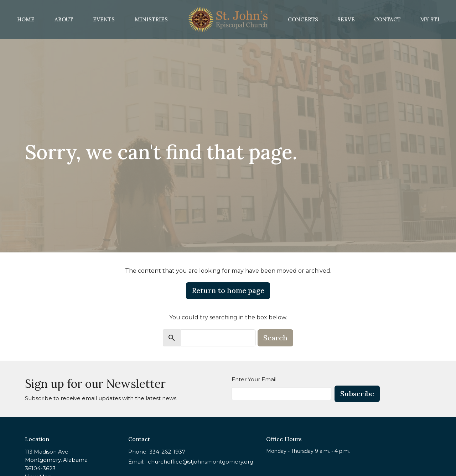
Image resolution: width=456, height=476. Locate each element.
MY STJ (430, 19)
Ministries (151, 19)
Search (275, 338)
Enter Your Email (254, 379)
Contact (387, 19)
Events (104, 19)
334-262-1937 (167, 452)
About (64, 19)
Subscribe (357, 394)
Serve (346, 19)
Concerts (303, 19)
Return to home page (228, 290)
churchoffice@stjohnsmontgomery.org (201, 462)
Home (26, 19)
